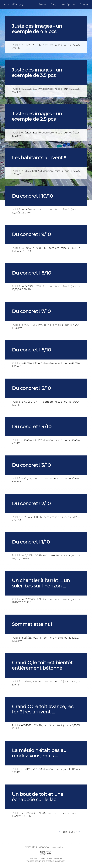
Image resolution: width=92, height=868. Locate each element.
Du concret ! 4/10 (32, 427)
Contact (85, 4)
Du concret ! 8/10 (32, 273)
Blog (54, 4)
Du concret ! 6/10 (31, 350)
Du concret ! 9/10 (31, 234)
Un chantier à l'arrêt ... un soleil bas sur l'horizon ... (41, 583)
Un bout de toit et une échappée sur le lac (38, 797)
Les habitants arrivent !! (39, 158)
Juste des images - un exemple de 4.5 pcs (37, 29)
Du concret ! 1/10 (31, 542)
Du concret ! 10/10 (32, 196)
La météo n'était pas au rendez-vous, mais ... (39, 753)
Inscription (68, 4)
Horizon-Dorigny (13, 4)
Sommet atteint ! (32, 624)
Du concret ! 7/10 (31, 311)
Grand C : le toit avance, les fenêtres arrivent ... (43, 709)
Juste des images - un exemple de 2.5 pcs (37, 116)
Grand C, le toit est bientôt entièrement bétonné (42, 665)
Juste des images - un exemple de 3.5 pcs (37, 73)
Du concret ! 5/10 (31, 388)
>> (79, 832)
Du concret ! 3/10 (31, 465)
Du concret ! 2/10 (31, 503)
